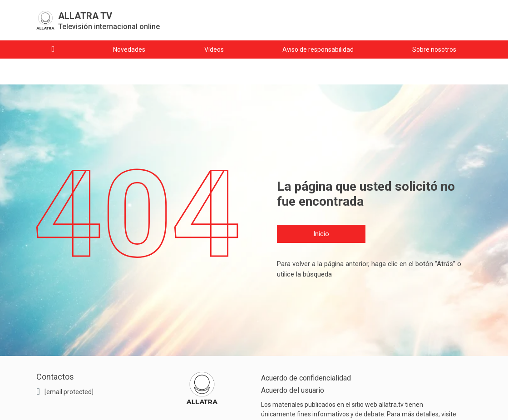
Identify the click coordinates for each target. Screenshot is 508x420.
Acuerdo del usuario (293, 390)
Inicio (321, 234)
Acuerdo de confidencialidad (306, 378)
